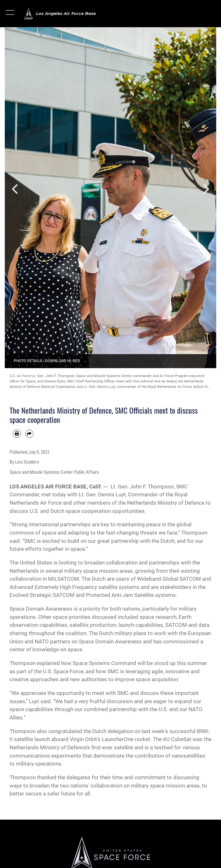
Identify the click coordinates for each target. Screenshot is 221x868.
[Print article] (17, 434)
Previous (15, 189)
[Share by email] (30, 434)
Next (206, 189)
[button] (10, 14)
